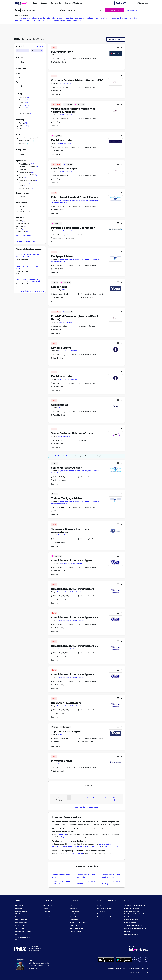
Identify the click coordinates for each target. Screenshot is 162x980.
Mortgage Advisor (62, 256)
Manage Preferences (114, 968)
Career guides (75, 925)
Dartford (20, 229)
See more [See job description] (56, 66)
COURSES (74, 900)
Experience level (23, 193)
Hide (18, 134)
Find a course (74, 911)
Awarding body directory (78, 923)
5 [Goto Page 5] (93, 797)
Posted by (20, 120)
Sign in (64, 837)
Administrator (60, 405)
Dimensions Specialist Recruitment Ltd (71, 563)
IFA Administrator (62, 52)
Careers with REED (131, 923)
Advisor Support (61, 348)
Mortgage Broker (62, 761)
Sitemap (18, 940)
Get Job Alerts (61, 456)
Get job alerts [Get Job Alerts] (116, 39)
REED (127, 900)
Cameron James (63, 764)
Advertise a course (76, 928)
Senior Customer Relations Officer (72, 433)
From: (18, 74)
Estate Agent (59, 287)
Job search (19, 908)
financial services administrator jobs (87, 846)
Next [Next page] (114, 799)
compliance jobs (105, 844)
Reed (60, 408)
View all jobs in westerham (28, 241)
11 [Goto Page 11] (106, 797)
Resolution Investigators (66, 703)
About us (100, 905)
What (17, 10)
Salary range (21, 69)
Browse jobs (133, 10)
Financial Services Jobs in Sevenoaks (67, 21)
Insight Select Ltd (64, 436)
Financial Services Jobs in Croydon (123, 18)
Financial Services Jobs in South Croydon (112, 876)
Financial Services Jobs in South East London (33, 21)
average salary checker (74, 854)
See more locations (24, 235)
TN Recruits (62, 535)
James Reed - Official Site (133, 925)
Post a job (46, 908)
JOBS (18, 900)
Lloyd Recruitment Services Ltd (69, 231)
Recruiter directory (22, 911)
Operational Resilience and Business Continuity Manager (73, 110)
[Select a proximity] (30, 62)
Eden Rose (62, 55)
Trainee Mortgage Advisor (67, 498)
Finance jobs (57, 18)
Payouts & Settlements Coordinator (73, 228)
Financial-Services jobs (41, 18)
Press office (101, 911)
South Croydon (22, 231)
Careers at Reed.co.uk (105, 908)
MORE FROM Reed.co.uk (107, 900)
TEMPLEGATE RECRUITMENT (68, 351)
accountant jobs (112, 846)
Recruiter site (47, 905)
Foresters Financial (65, 83)
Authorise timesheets (132, 908)
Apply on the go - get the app (87, 807)
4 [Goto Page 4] (87, 797)
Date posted (21, 150)
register (72, 837)
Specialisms (21, 161)
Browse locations (21, 920)
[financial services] (23, 51)
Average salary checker (23, 931)
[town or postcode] (84, 10)
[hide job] (122, 47)
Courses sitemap (76, 931)
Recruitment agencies (50, 914)
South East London (24, 223)
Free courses (74, 920)
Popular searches (21, 923)
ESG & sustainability (131, 934)
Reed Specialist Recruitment (134, 914)
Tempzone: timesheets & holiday (135, 905)
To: (17, 82)
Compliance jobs (24, 18)
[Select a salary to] (30, 86)
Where (63, 10)
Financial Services (24, 39)
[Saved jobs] (142, 3)
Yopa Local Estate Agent (66, 731)
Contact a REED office (23, 937)
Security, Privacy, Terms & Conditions (135, 968)
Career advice (20, 925)
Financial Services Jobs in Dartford (87, 882)
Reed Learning (129, 917)
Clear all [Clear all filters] (40, 46)
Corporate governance (105, 914)
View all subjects (76, 914)
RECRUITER (47, 900)
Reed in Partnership (131, 920)
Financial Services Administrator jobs (78, 18)
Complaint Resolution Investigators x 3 (75, 617)
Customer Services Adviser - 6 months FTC (77, 80)
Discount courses (76, 917)
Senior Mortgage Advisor (66, 468)
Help (17, 934)
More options (22, 203)
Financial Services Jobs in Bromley (112, 882)
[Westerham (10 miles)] (37, 51)
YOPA (63, 290)
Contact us (19, 905)
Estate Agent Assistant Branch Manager (75, 197)
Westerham (42, 39)
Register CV (121, 3)
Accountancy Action (65, 143)
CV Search (46, 911)
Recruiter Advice (48, 917)
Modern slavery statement (106, 917)
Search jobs (115, 10)
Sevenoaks (21, 226)
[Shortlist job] (118, 47)
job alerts (63, 834)
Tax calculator (20, 928)
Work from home (21, 914)
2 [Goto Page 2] (75, 797)
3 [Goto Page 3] (81, 797)
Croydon (21, 221)
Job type (20, 94)
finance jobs (68, 846)
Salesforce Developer (64, 169)
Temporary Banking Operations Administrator (70, 530)
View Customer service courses (33, 291)
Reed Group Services (132, 911)
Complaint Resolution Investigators (73, 560)
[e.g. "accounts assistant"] (39, 10)
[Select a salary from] (30, 77)
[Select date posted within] (30, 154)
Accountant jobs (101, 18)
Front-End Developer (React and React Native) (75, 318)
